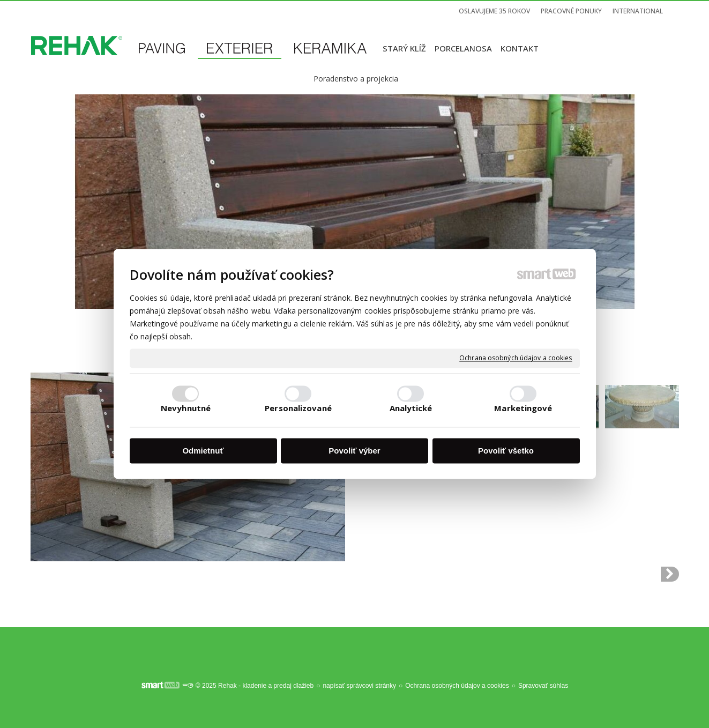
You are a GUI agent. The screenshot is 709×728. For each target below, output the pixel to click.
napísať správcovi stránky (359, 686)
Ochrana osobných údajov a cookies (516, 358)
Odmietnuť (203, 451)
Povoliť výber (354, 451)
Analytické (411, 408)
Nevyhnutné (186, 408)
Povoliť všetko (506, 451)
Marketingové (523, 408)
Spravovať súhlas (543, 686)
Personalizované (298, 408)
